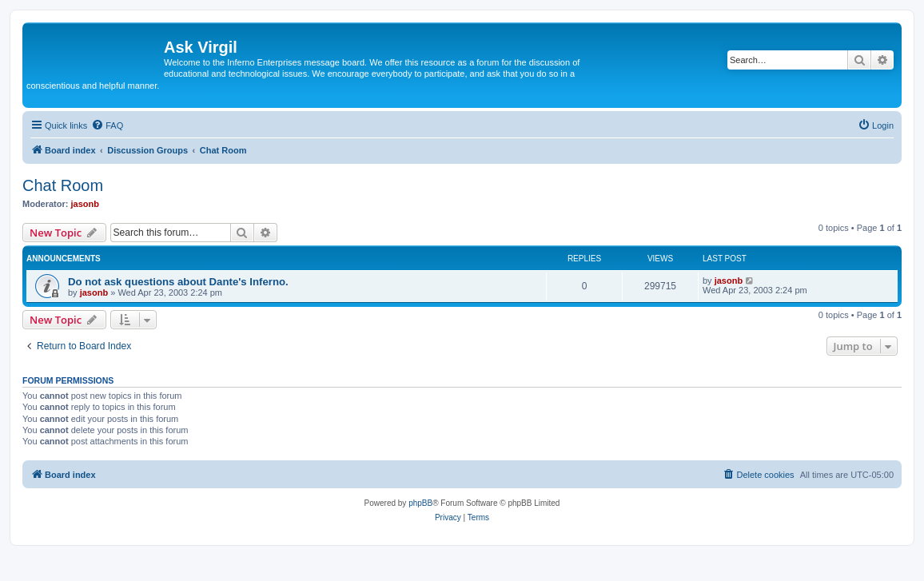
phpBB (420, 503)
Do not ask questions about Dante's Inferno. (178, 282)
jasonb (85, 204)
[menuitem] (107, 125)
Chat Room (63, 185)
